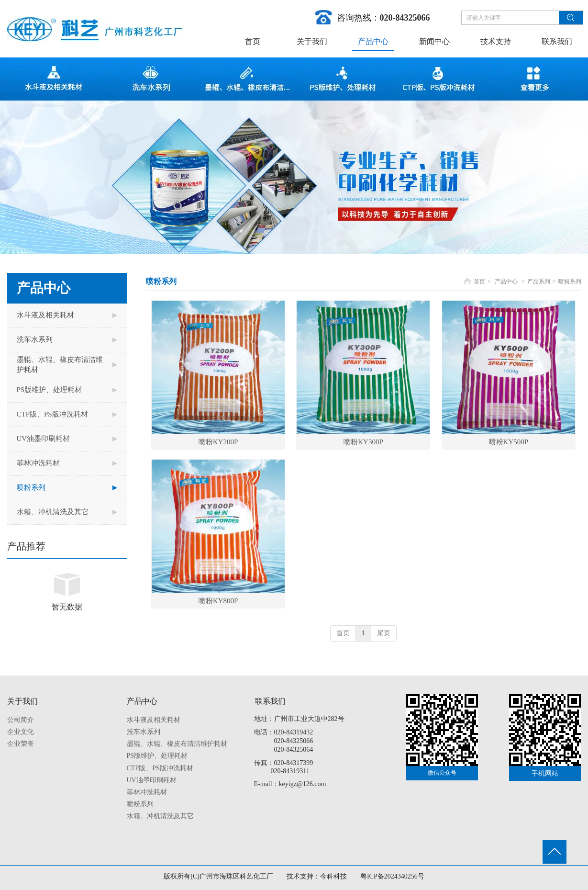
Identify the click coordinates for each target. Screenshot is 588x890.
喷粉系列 (570, 282)
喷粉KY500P (509, 442)
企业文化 (21, 732)
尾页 (384, 633)
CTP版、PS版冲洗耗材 (160, 768)
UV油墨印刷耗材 (152, 780)
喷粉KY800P (218, 601)
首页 (479, 282)
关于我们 (22, 701)
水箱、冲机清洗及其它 (160, 816)
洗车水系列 (144, 732)
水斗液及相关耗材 (154, 720)
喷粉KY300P (363, 442)
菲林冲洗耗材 (147, 792)
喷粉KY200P (218, 442)
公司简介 (21, 720)
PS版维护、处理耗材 (157, 756)
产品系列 (539, 282)
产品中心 (506, 282)
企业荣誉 (21, 744)
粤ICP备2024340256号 (392, 876)
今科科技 (333, 876)
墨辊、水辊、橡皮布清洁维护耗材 (177, 744)
